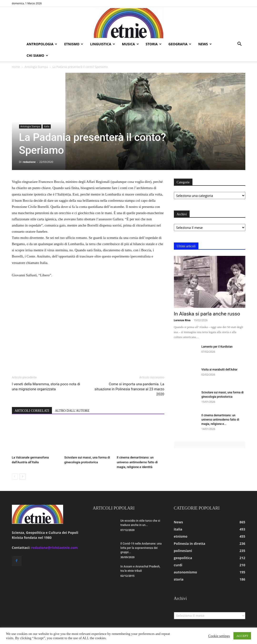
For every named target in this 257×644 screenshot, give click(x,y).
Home (16, 67)
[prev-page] (15, 477)
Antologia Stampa (36, 67)
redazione (29, 162)
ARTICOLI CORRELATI (32, 411)
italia (47, 126)
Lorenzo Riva (182, 320)
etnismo (74, 44)
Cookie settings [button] (219, 636)
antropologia (42, 44)
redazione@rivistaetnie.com (55, 548)
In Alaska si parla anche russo (207, 314)
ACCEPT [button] (242, 636)
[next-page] (23, 477)
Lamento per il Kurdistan (217, 347)
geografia (180, 44)
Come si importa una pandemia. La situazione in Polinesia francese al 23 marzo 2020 (129, 389)
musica (130, 44)
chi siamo (37, 55)
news (205, 44)
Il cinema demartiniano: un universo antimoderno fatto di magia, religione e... (220, 420)
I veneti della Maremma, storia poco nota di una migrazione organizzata (46, 387)
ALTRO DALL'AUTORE (72, 411)
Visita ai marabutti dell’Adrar (220, 370)
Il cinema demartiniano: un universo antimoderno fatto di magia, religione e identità (137, 462)
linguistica (102, 44)
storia (154, 44)
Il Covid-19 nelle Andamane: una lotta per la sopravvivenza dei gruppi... (141, 548)
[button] (240, 44)
